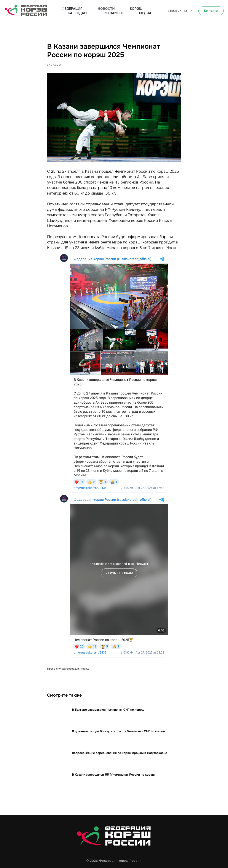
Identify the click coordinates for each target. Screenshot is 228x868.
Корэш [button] (136, 9)
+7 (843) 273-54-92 (179, 11)
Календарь (78, 13)
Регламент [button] (114, 13)
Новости (106, 9)
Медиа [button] (145, 13)
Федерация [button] (72, 9)
